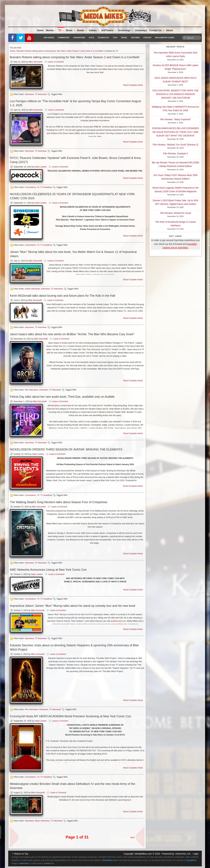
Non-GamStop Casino (165, 38)
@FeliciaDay (53, 406)
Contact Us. (49, 863)
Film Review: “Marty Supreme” (175, 119)
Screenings (126, 30)
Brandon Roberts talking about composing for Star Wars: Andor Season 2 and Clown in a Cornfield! (60, 51)
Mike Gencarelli (36, 62)
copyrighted (191, 860)
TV (61, 30)
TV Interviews (41, 94)
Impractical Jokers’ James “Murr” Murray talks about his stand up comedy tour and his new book (73, 606)
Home (40, 30)
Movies (51, 30)
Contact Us (157, 30)
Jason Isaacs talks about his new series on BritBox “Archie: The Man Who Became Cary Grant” (72, 334)
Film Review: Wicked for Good (175, 213)
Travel (124, 38)
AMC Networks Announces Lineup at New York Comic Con (48, 570)
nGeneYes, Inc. (183, 854)
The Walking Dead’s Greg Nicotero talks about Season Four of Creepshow (58, 502)
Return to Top (21, 854)
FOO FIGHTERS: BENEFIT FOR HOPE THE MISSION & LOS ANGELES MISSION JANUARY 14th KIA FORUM (175, 94)
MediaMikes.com (143, 854)
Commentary (64, 38)
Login (196, 854)
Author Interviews (32, 289)
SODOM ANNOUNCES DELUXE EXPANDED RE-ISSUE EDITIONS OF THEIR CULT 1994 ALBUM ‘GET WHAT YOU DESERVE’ (175, 132)
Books (82, 30)
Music (71, 30)
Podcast (147, 38)
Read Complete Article (133, 85)
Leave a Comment (56, 62)
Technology (103, 38)
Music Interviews (42, 821)
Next (132, 837)
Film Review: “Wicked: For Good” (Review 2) (175, 145)
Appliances (49, 38)
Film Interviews (31, 390)
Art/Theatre (109, 30)
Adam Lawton (40, 167)
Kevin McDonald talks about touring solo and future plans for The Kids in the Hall (63, 296)
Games (94, 30)
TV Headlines (46, 187)
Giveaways (141, 30)
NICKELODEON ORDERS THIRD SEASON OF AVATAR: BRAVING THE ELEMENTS (66, 449)
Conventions (79, 38)
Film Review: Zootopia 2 (175, 153)
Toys (115, 38)
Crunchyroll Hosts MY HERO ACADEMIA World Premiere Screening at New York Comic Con (70, 716)
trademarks (24, 863)
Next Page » (139, 836)
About (169, 30)
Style (91, 38)
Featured (135, 38)
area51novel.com (118, 621)
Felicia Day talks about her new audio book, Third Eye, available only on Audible (62, 397)
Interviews (29, 94)
